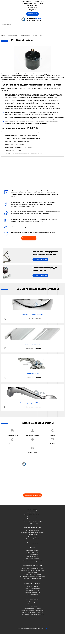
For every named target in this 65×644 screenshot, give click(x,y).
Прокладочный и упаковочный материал (32, 624)
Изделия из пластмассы (32, 600)
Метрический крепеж (32, 563)
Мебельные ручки (33, 612)
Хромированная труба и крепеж (33, 576)
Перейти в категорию (40, 264)
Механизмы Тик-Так (32, 545)
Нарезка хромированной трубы (32, 585)
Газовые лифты (33, 614)
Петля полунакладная (33, 384)
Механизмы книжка (32, 551)
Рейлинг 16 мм (33, 583)
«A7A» (46, 639)
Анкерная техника (32, 565)
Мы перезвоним (32, 14)
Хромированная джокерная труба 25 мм (32, 581)
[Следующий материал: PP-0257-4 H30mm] (59, 158)
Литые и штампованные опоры (32, 525)
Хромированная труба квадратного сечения (32, 587)
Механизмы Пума (33, 547)
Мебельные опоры (33, 520)
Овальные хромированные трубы (33, 589)
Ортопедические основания (33, 598)
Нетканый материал (32, 596)
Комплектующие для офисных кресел (32, 622)
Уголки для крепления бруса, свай (33, 571)
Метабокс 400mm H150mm (33, 354)
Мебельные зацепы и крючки (32, 618)
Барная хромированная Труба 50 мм (33, 578)
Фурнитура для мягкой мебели (32, 593)
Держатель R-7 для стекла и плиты (32, 325)
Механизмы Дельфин (32, 549)
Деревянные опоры (33, 527)
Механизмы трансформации (32, 538)
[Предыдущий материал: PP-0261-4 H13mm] (6, 158)
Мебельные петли (33, 605)
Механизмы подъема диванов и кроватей (33, 543)
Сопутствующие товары (32, 609)
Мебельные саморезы (33, 561)
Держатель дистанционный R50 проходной (33, 413)
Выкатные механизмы (32, 541)
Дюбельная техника (32, 567)
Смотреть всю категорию (34, 329)
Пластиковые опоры (33, 529)
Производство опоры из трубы (33, 523)
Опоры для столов (33, 533)
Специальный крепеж (33, 569)
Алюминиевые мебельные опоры (33, 531)
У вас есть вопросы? (29, 238)
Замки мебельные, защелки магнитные (32, 620)
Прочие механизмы (32, 553)
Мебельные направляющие (32, 603)
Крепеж (33, 558)
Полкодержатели (32, 616)
